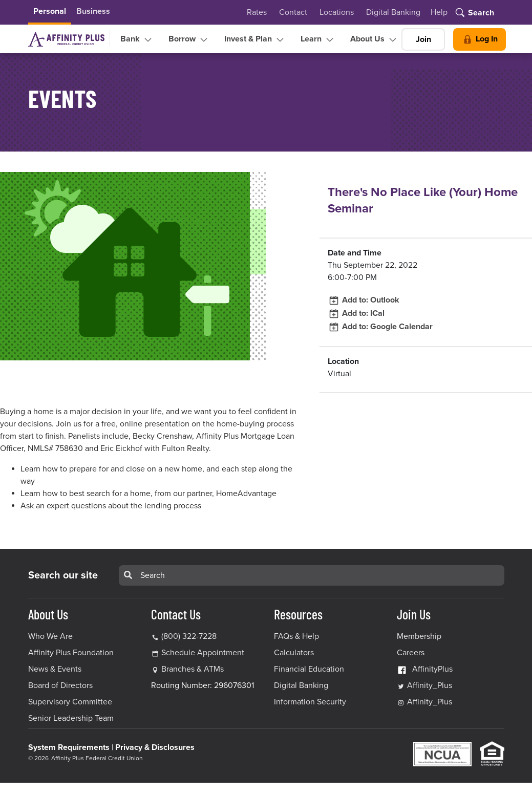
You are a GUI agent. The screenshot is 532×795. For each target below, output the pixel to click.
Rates (257, 12)
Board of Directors (60, 685)
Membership (419, 636)
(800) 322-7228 (184, 636)
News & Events (55, 669)
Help (439, 12)
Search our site (63, 575)
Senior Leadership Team (71, 718)
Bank (137, 39)
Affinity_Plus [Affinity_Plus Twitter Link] (424, 685)
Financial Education (309, 669)
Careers (411, 653)
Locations (337, 12)
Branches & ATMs (193, 669)
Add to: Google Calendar (380, 327)
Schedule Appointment (203, 653)
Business (93, 11)
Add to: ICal (356, 313)
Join (423, 39)
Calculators (294, 653)
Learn (318, 39)
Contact (293, 12)
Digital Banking (393, 12)
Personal (50, 11)
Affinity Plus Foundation (71, 653)
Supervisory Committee (70, 702)
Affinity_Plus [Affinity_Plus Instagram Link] (424, 702)
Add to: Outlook (364, 300)
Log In (480, 39)
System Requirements (69, 747)
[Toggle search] (474, 13)
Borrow (189, 39)
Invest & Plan (255, 39)
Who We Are (50, 636)
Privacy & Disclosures (155, 747)
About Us (375, 39)
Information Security (310, 702)
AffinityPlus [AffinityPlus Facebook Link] (425, 669)
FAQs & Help (296, 636)
